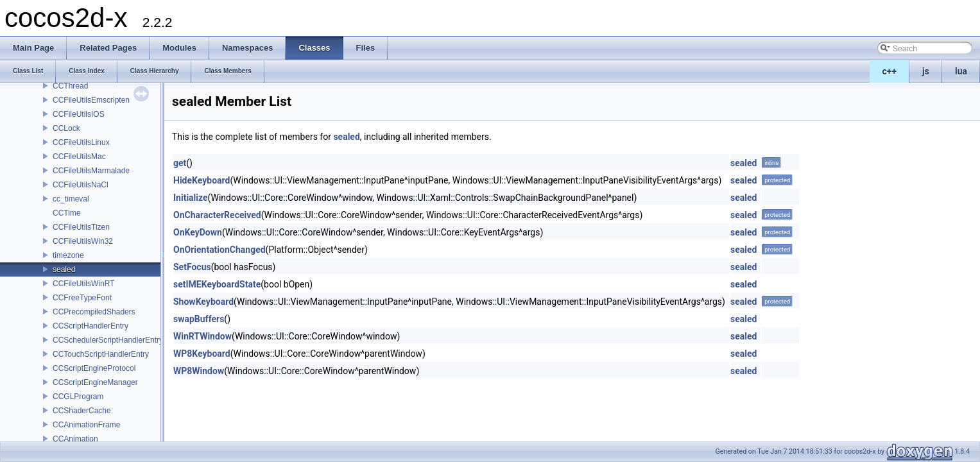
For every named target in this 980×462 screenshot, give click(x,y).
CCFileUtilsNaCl (81, 185)
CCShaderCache (82, 411)
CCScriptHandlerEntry (90, 326)
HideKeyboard (202, 180)
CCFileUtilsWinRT (83, 284)
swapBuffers (199, 319)
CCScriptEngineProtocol (94, 368)
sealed (64, 269)
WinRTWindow (202, 336)
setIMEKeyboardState (217, 284)
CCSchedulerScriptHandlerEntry (108, 340)
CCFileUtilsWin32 (83, 241)
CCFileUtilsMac (79, 157)
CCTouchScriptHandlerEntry (101, 354)
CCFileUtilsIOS (79, 114)
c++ (890, 71)
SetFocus (192, 267)
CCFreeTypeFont (82, 298)
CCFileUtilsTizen (81, 227)
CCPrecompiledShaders (94, 312)
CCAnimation (75, 439)
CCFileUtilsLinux (81, 142)
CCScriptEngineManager (95, 382)
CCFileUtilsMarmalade (91, 171)
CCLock (66, 128)
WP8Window (199, 371)
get (180, 163)
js (926, 71)
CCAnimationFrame (86, 425)
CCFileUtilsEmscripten (91, 100)
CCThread (70, 86)
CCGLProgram (78, 397)
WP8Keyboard (202, 354)
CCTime (67, 213)
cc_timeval (71, 199)
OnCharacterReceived (217, 215)
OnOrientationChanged (219, 250)
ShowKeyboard (203, 302)
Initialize (191, 198)
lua (961, 71)
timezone (68, 255)
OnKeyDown (198, 232)
